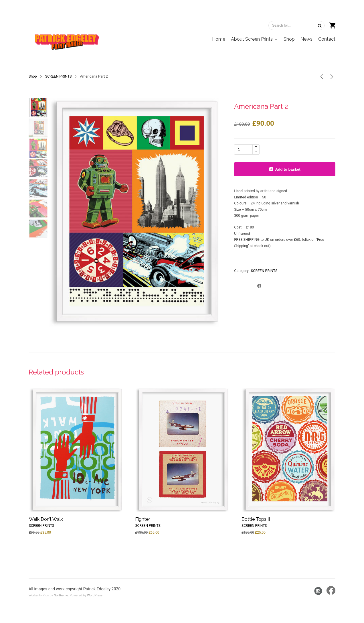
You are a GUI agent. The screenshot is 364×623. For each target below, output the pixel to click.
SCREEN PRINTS (59, 76)
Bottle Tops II (256, 519)
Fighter (143, 519)
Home (219, 39)
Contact (327, 39)
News (306, 39)
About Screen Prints (252, 39)
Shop (289, 39)
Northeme (61, 595)
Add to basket (288, 169)
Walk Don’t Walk (46, 519)
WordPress (95, 595)
